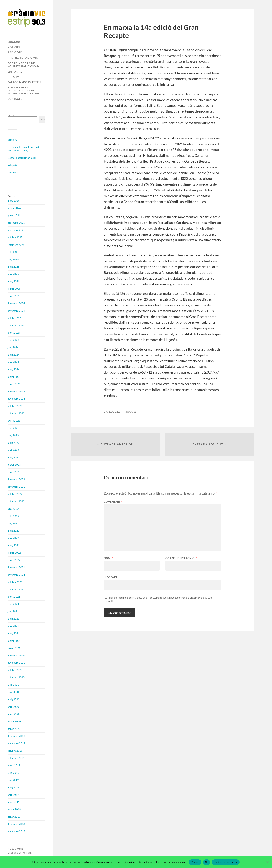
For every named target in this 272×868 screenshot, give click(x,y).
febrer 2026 (14, 208)
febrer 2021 (14, 641)
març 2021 (14, 633)
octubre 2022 (15, 494)
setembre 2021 (16, 589)
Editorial (15, 72)
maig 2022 (14, 531)
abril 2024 (13, 362)
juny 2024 (13, 347)
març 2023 (14, 457)
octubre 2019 (15, 751)
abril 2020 (13, 707)
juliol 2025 (13, 252)
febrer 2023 (14, 465)
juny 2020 (13, 692)
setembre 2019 (16, 758)
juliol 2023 (13, 428)
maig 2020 (14, 699)
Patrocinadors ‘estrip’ (25, 82)
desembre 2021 (16, 567)
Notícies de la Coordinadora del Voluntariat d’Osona (24, 91)
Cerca (11, 115)
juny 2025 (13, 259)
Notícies (14, 47)
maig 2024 (14, 355)
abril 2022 (13, 538)
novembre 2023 (16, 399)
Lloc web (111, 577)
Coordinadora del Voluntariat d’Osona (24, 65)
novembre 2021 (16, 575)
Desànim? (13, 173)
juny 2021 (13, 611)
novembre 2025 (16, 230)
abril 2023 (13, 450)
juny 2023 (13, 435)
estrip (20, 849)
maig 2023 (14, 443)
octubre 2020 (15, 670)
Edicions (14, 42)
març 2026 (14, 201)
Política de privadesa (226, 862)
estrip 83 (12, 140)
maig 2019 (14, 787)
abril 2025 (13, 274)
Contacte (15, 99)
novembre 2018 (16, 831)
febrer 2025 (14, 289)
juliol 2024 (13, 340)
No (207, 862)
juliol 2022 (13, 516)
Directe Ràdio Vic (25, 58)
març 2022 (14, 545)
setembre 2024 (16, 325)
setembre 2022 (16, 501)
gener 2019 (14, 817)
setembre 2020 (16, 677)
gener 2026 (14, 215)
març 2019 (14, 802)
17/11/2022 (112, 411)
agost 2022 (14, 509)
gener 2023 (14, 472)
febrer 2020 (14, 721)
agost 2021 (14, 597)
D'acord (195, 862)
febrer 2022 (14, 553)
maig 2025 (14, 267)
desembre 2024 (16, 303)
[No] (267, 862)
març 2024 (14, 369)
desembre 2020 (16, 655)
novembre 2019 (16, 743)
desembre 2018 (16, 824)
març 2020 (14, 714)
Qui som (13, 77)
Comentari (113, 502)
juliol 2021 (13, 604)
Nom (108, 558)
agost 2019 (14, 765)
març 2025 (14, 281)
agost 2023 (14, 421)
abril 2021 (13, 626)
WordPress (25, 853)
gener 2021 (14, 648)
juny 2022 (13, 523)
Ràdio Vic (15, 52)
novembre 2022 (16, 487)
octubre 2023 (15, 406)
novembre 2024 (16, 311)
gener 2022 (14, 560)
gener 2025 (14, 296)
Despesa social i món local (22, 158)
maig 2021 (14, 619)
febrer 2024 (14, 377)
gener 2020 (14, 729)
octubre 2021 (15, 582)
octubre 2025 (15, 237)
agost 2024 (14, 333)
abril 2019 (13, 795)
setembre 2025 (16, 245)
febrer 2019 (14, 809)
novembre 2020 (16, 663)
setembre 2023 (16, 413)
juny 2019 (13, 780)
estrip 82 (12, 165)
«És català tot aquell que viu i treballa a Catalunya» (23, 149)
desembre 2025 (16, 223)
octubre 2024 (15, 318)
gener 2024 (14, 384)
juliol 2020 (13, 685)
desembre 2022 (16, 479)
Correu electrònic (181, 558)
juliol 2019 (13, 773)
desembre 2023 (16, 391)
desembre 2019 (16, 736)
